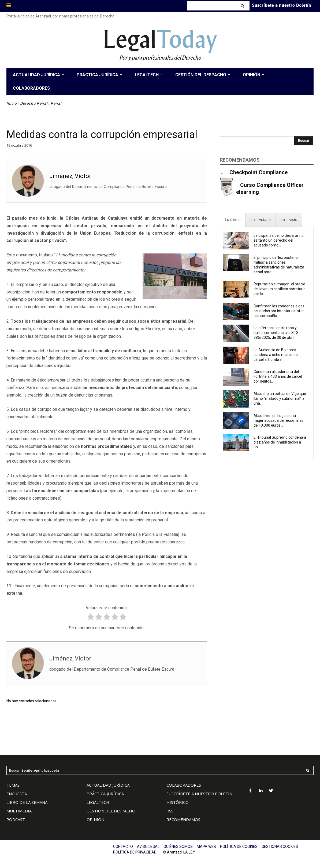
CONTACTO (123, 847)
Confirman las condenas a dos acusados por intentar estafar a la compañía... (279, 311)
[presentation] (233, 220)
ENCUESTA (17, 794)
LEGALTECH (98, 802)
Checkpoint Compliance (258, 172)
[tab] (233, 220)
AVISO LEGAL (148, 847)
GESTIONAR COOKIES (280, 847)
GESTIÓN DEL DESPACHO (111, 811)
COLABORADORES (184, 785)
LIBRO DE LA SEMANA (27, 802)
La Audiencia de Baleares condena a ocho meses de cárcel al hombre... (276, 355)
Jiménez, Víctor (70, 176)
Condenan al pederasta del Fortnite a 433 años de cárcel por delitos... (278, 376)
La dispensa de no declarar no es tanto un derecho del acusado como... (279, 240)
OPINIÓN (95, 819)
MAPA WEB (206, 847)
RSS (170, 811)
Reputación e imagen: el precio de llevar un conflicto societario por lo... (280, 289)
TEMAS (13, 785)
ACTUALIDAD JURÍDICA (108, 785)
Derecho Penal (34, 103)
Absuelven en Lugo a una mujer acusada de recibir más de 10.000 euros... (278, 420)
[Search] (243, 6)
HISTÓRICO (178, 802)
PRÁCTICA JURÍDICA (105, 794)
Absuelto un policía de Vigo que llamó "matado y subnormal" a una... (280, 398)
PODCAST (16, 819)
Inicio (12, 103)
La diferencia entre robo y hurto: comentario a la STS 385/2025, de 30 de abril (276, 333)
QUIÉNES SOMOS (178, 847)
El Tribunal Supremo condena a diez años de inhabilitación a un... (280, 442)
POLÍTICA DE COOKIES (239, 847)
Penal (56, 103)
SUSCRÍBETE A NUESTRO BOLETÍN (199, 794)
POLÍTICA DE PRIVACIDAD (135, 852)
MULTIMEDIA (19, 811)
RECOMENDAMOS (183, 819)
